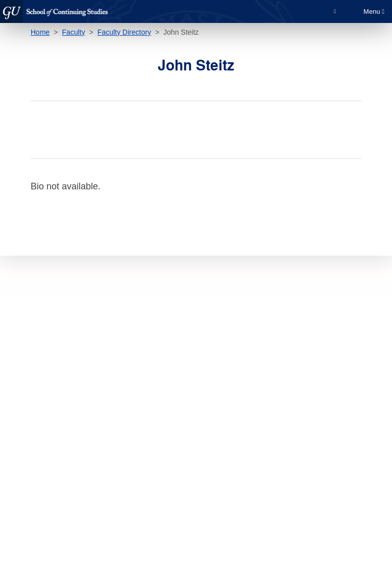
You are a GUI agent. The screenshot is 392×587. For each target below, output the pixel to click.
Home (40, 32)
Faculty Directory (124, 32)
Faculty (74, 32)
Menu (374, 11)
